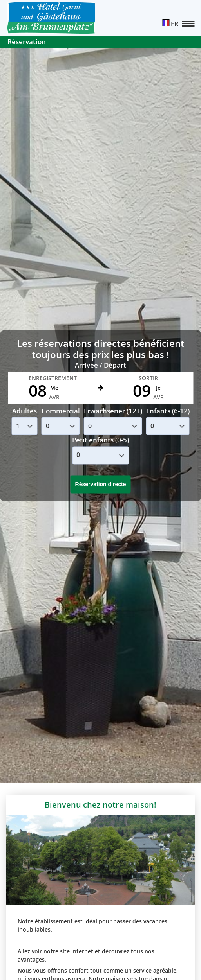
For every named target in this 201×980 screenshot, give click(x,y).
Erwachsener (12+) (113, 411)
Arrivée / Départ (100, 365)
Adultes (24, 411)
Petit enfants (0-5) (100, 440)
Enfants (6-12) (168, 411)
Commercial (61, 411)
